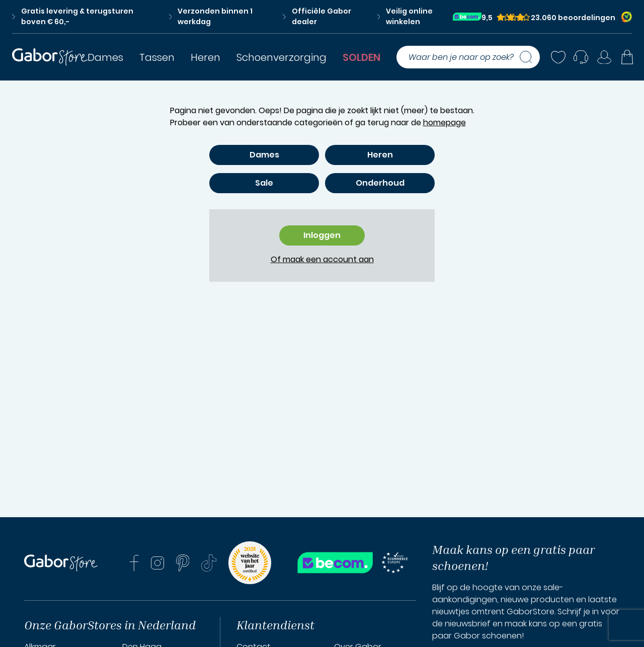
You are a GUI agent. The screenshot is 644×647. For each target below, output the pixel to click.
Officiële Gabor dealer (317, 16)
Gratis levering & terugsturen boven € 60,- (73, 16)
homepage (445, 123)
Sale (264, 183)
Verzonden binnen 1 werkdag (211, 16)
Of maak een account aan (322, 259)
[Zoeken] (530, 57)
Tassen (157, 57)
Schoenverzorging (281, 57)
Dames (105, 57)
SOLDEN (361, 57)
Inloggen (322, 235)
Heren (206, 57)
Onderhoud (380, 183)
